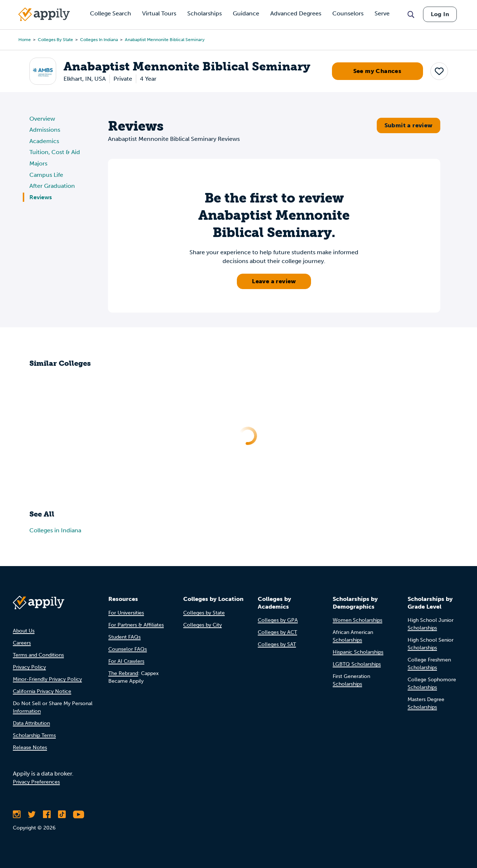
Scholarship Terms (34, 735)
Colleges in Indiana (99, 40)
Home (25, 40)
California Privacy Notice (42, 691)
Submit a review (409, 125)
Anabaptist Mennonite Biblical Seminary (165, 40)
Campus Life (46, 175)
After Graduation (52, 186)
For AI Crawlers (126, 661)
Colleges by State (55, 40)
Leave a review (274, 281)
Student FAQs (124, 637)
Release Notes (30, 747)
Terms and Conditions (38, 655)
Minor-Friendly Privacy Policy (47, 679)
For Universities (126, 613)
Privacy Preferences (36, 782)
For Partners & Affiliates (136, 625)
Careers (22, 643)
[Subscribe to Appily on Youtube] (79, 814)
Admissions (45, 130)
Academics (44, 141)
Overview (42, 119)
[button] (439, 71)
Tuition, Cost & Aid (55, 152)
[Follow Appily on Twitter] (32, 814)
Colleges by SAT (277, 644)
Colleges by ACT (277, 632)
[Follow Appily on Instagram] (17, 814)
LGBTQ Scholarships (357, 664)
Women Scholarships (357, 620)
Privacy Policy (29, 667)
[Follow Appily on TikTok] (62, 814)
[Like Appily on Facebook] (47, 814)
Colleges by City (203, 625)
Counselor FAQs (128, 649)
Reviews (41, 197)
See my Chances (377, 71)
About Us (24, 631)
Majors (38, 163)
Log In (440, 14)
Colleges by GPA (278, 620)
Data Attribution (31, 723)
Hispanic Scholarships (358, 652)
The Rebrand (123, 673)
